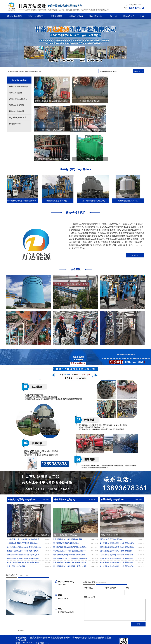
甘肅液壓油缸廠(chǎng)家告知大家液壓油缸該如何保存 (117, 517)
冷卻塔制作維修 (55, 16)
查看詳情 (135, 226)
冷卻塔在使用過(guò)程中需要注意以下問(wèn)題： (71, 521)
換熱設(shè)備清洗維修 (18, 87)
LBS (144, 16)
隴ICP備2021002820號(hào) (54, 628)
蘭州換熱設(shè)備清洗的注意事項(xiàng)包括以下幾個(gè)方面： (24, 525)
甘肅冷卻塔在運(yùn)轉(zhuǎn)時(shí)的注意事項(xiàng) (71, 533)
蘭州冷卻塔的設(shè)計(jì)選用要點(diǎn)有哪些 (70, 529)
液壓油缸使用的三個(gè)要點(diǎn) (112, 510)
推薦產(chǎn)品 (15, 124)
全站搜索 (137, 71)
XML (28, 628)
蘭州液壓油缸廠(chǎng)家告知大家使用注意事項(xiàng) (117, 521)
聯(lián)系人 (89, 558)
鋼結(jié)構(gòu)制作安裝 (19, 111)
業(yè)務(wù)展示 (97, 16)
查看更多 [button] (45, 470)
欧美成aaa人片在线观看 (73, 639)
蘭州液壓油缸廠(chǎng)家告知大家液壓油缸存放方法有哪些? (117, 513)
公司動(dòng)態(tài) (75, 16)
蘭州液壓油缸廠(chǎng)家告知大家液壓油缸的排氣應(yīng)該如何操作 (117, 537)
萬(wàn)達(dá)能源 (13, 16)
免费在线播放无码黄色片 (112, 639)
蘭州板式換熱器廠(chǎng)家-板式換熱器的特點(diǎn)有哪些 (24, 533)
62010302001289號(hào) (30, 635)
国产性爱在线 (85, 639)
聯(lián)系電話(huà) (112, 558)
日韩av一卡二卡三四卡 (127, 639)
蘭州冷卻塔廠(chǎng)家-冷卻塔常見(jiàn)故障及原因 (26, 71)
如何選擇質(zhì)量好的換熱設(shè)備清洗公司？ (24, 510)
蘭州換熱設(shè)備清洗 (34, 630)
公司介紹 (114, 16)
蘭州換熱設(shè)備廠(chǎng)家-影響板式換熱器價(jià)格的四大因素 (24, 529)
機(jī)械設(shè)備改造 (18, 117)
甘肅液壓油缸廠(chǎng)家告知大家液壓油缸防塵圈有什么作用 (117, 529)
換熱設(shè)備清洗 (34, 16)
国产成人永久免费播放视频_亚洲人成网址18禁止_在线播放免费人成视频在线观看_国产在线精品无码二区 (33, 639)
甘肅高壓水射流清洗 (49, 630)
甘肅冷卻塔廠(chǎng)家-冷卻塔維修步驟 (67, 510)
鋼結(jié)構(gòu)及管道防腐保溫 (20, 99)
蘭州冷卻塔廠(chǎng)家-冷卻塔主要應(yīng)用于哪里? (71, 537)
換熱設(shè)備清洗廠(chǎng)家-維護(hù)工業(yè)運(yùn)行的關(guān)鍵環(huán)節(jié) (24, 521)
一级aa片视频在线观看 (97, 639)
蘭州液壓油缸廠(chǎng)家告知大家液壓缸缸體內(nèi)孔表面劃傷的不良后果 (117, 533)
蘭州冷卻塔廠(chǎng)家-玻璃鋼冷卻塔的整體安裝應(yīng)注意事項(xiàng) (71, 525)
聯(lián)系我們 (130, 16)
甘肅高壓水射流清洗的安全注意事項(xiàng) (24, 513)
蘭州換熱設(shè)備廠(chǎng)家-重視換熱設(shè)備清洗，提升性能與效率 (24, 517)
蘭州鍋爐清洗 (62, 630)
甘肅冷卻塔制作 (72, 630)
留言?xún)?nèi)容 (90, 567)
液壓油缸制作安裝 (17, 105)
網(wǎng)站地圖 (20, 628)
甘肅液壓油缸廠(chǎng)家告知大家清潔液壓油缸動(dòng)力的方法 (117, 525)
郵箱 (127, 558)
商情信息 (34, 628)
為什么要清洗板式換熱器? (18, 537)
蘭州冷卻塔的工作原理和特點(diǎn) (66, 513)
